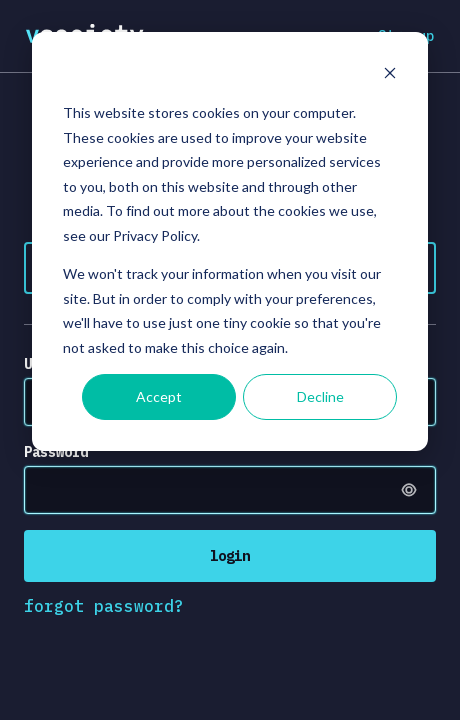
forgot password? (104, 606)
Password (56, 452)
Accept (159, 396)
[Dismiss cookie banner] (390, 75)
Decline (320, 396)
